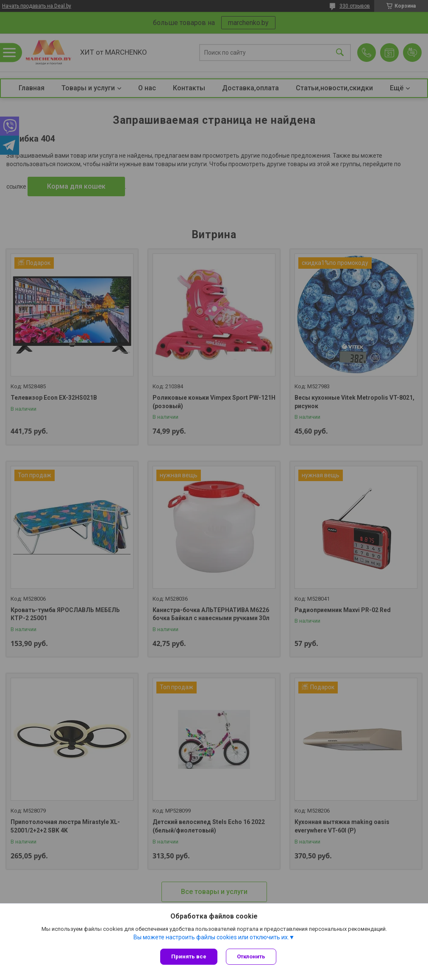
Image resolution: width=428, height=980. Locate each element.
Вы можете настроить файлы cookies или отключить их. (211, 937)
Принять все (189, 956)
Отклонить (251, 956)
